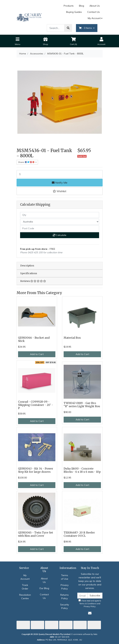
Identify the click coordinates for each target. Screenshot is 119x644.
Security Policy (64, 606)
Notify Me (60, 183)
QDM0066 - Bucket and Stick (34, 339)
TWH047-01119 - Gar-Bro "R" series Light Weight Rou (82, 405)
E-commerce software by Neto (84, 634)
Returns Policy (64, 597)
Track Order (25, 587)
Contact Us (94, 12)
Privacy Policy (65, 587)
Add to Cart (37, 354)
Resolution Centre (25, 597)
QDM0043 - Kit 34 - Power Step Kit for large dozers (36, 470)
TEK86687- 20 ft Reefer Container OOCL (79, 534)
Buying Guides (74, 12)
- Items (86, 28)
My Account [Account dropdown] (94, 18)
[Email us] (90, 613)
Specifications (29, 273)
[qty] (60, 215)
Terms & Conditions (88, 604)
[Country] (60, 222)
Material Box (72, 338)
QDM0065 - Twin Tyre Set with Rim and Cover (36, 534)
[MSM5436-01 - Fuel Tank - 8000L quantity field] (60, 174)
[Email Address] (83, 596)
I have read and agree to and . (90, 603)
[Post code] (60, 228)
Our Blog (44, 588)
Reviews (33, 281)
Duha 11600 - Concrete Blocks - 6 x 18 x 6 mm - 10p (82, 470)
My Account (25, 577)
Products (69, 6)
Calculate (60, 235)
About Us (95, 6)
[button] (60, 191)
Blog (82, 6)
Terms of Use (65, 577)
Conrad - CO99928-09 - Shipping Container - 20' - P (36, 405)
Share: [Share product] (27, 162)
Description (27, 266)
